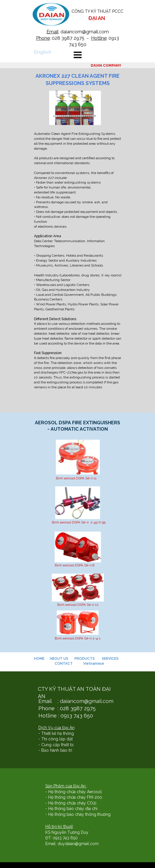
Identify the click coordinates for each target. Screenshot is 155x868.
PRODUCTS (85, 659)
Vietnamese (94, 664)
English (43, 52)
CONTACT (64, 664)
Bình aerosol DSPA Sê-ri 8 (75, 565)
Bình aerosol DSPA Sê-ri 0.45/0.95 (79, 522)
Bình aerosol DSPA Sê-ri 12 (78, 605)
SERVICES (111, 659)
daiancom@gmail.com (87, 701)
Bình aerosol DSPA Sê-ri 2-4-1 (78, 638)
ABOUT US (59, 659)
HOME (40, 659)
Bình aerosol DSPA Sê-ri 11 (76, 478)
